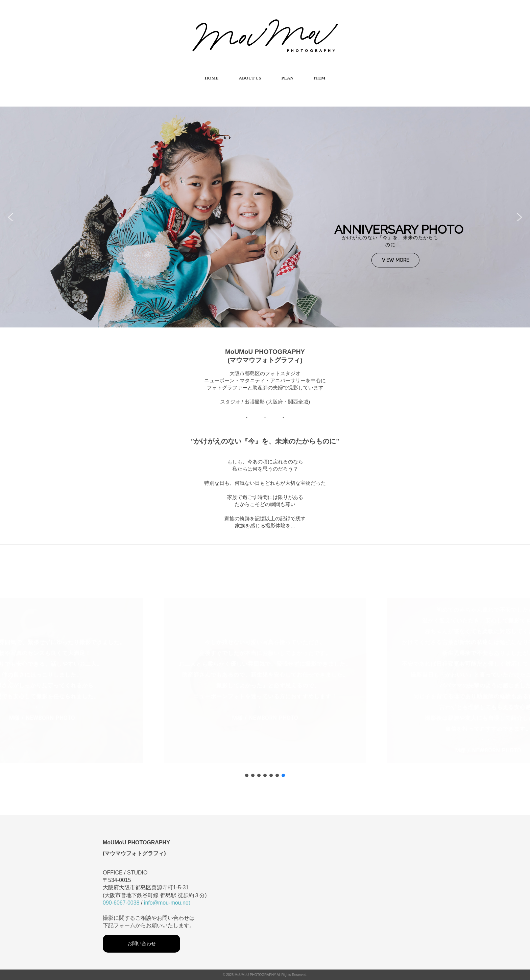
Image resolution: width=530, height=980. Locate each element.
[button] (10, 217)
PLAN (287, 78)
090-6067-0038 (121, 903)
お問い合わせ (142, 943)
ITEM (320, 78)
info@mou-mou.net (167, 903)
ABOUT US (250, 78)
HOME (211, 78)
